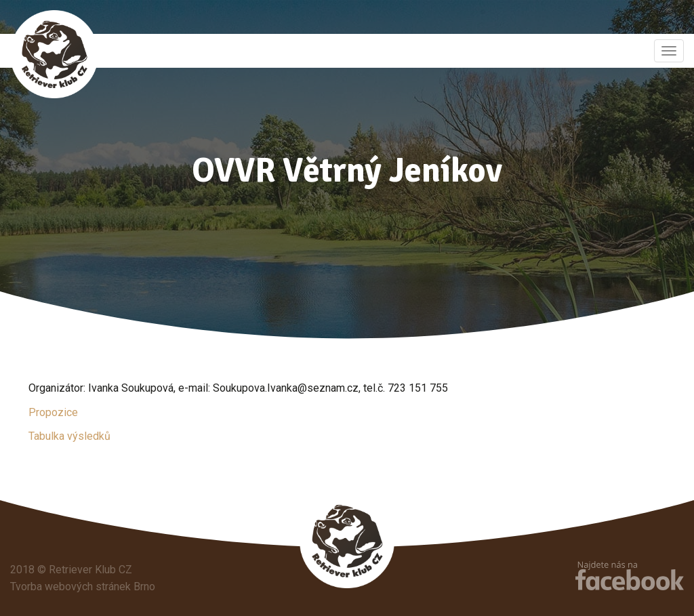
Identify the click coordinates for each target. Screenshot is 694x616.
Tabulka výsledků (69, 436)
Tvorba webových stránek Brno (83, 587)
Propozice (53, 412)
